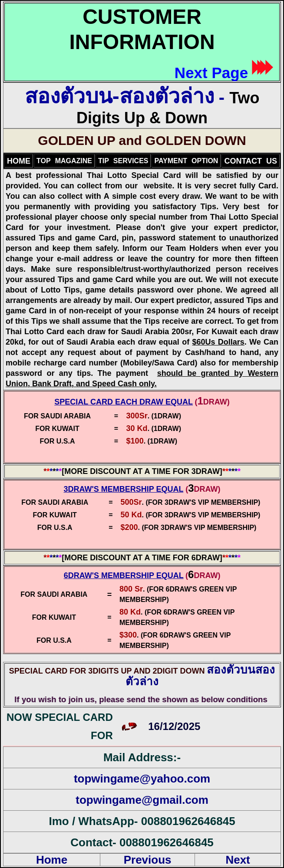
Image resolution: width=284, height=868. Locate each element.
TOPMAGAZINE (64, 161)
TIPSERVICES (123, 161)
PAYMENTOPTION (186, 161)
